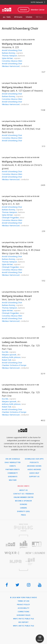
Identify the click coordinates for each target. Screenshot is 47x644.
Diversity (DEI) (23, 511)
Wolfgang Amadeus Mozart (17, 44)
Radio (9, 17)
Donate (24, 10)
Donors (24, 504)
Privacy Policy (23, 605)
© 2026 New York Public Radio (24, 598)
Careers (23, 508)
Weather (13, 480)
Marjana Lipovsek (9, 355)
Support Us (34, 477)
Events (13, 466)
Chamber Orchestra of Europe (14, 365)
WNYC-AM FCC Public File (24, 626)
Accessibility (24, 608)
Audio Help (34, 473)
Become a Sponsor (23, 501)
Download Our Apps (34, 459)
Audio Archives (34, 470)
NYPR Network (38, 2)
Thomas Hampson (9, 56)
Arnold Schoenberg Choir (12, 50)
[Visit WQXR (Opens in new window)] (12, 553)
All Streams (18, 17)
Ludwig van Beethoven (14, 342)
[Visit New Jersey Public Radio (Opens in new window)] (12, 562)
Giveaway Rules (24, 615)
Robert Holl (6, 360)
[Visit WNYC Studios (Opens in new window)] (37, 544)
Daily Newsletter (13, 462)
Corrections (24, 612)
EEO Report (24, 622)
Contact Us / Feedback (23, 494)
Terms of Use (23, 601)
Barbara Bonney (9, 53)
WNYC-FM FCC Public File (24, 619)
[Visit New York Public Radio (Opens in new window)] (23, 527)
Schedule (29, 17)
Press (23, 515)
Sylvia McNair (7, 58)
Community (13, 473)
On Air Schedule (13, 459)
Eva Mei (5, 352)
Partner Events (13, 470)
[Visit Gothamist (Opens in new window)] (23, 544)
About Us (23, 490)
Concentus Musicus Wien (12, 61)
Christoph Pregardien (10, 218)
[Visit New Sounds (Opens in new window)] (35, 553)
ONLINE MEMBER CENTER (24, 497)
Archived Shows (34, 466)
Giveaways (13, 477)
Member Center (38, 10)
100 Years (39, 17)
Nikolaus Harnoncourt (11, 66)
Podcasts (34, 462)
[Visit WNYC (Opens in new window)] (10, 544)
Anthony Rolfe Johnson (11, 357)
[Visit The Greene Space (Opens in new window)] (35, 562)
